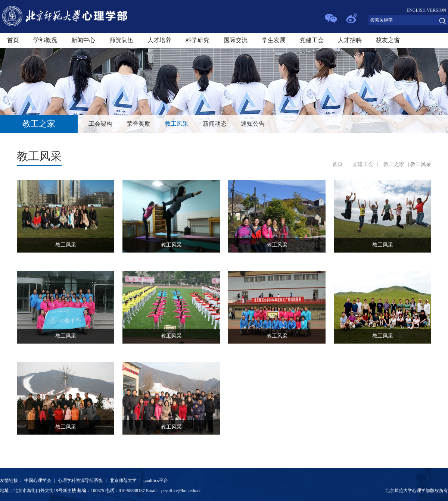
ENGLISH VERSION (426, 10)
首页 (13, 40)
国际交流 (236, 40)
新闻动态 (215, 124)
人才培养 (159, 40)
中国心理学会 (38, 480)
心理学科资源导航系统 (80, 480)
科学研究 (197, 40)
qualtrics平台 (155, 480)
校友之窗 (388, 40)
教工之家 (394, 164)
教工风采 (177, 124)
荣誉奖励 (139, 124)
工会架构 (100, 124)
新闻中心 (83, 40)
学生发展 (274, 40)
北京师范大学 (123, 480)
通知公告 (253, 124)
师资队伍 (121, 40)
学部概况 (45, 40)
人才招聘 (350, 40)
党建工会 (312, 40)
